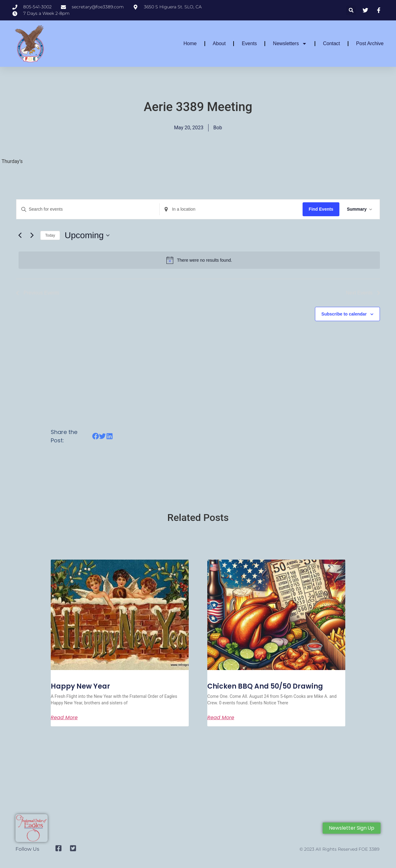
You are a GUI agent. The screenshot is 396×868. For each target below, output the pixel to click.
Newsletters (290, 44)
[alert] (199, 260)
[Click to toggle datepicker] (87, 235)
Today (50, 235)
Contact (331, 43)
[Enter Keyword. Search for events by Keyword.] (88, 209)
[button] (351, 10)
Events (249, 43)
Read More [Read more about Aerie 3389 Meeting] (64, 718)
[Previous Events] (20, 235)
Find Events (321, 209)
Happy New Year (80, 686)
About (219, 43)
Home (190, 43)
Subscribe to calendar (344, 314)
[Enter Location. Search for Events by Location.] (231, 209)
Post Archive (370, 43)
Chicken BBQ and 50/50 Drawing (265, 686)
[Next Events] (32, 235)
